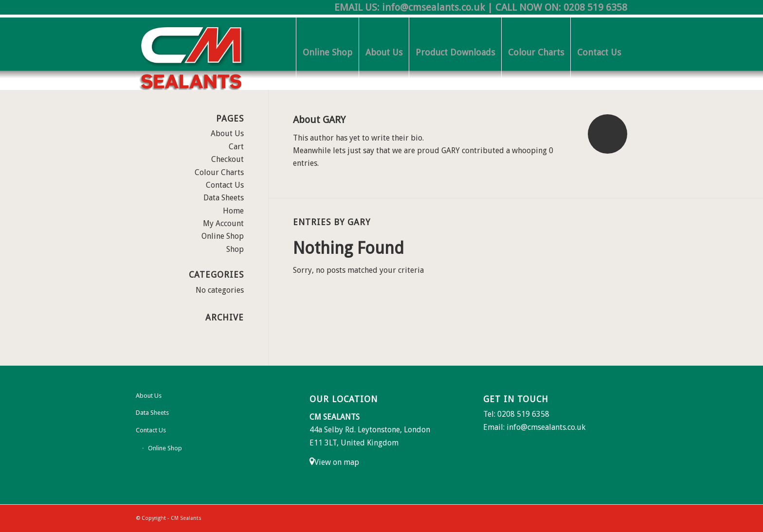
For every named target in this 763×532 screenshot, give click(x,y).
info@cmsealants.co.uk (433, 7)
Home (233, 211)
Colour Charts (219, 172)
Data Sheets (224, 198)
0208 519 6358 (595, 7)
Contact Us (225, 185)
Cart (236, 147)
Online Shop (223, 236)
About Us (227, 133)
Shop (235, 249)
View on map (337, 462)
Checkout (227, 159)
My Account (223, 223)
